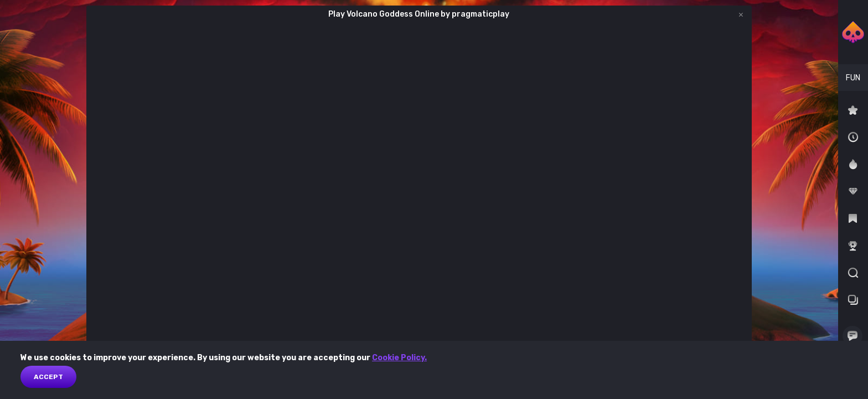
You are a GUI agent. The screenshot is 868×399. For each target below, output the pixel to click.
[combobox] (853, 78)
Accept (48, 377)
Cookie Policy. (399, 358)
